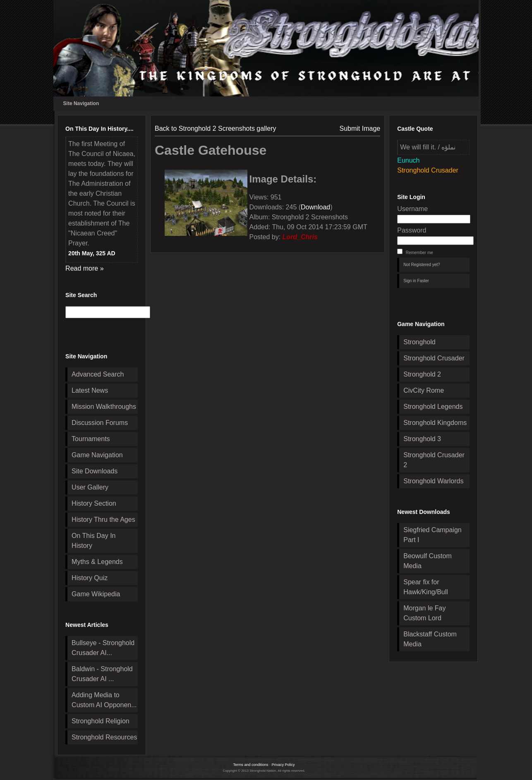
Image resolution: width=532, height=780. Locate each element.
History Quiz (90, 578)
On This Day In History (93, 541)
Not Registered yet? (422, 265)
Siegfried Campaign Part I (433, 535)
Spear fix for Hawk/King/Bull (426, 587)
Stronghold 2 (422, 374)
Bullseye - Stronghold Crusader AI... (103, 648)
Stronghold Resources (104, 737)
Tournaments (91, 439)
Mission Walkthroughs (104, 407)
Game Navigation (97, 455)
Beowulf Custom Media (428, 561)
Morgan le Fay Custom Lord (424, 613)
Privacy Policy (283, 765)
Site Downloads (95, 471)
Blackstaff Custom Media (430, 639)
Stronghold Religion (101, 721)
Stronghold (419, 342)
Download (315, 207)
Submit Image (360, 128)
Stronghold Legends (433, 407)
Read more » (85, 268)
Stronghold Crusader (434, 358)
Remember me (419, 253)
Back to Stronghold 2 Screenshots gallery (216, 128)
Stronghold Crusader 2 (434, 460)
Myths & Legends (97, 562)
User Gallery (90, 487)
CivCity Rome (424, 390)
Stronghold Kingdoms (435, 423)
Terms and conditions (250, 765)
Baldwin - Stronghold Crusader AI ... (102, 674)
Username (412, 209)
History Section (94, 503)
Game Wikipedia (96, 594)
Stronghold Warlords (433, 481)
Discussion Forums (100, 423)
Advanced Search (98, 374)
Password (412, 230)
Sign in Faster (416, 281)
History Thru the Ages (103, 520)
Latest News (90, 390)
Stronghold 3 (422, 439)
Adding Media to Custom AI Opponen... (104, 700)
